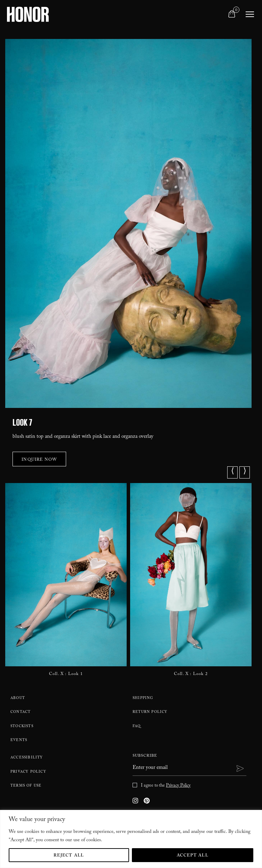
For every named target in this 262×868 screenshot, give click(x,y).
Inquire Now (39, 460)
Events (19, 741)
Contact (21, 713)
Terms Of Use (26, 786)
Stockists (22, 727)
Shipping (143, 699)
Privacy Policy (28, 772)
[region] (131, 839)
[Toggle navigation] (250, 14)
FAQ (137, 727)
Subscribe (145, 756)
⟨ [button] (233, 472)
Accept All (193, 856)
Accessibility (27, 758)
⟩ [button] (245, 472)
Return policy (150, 713)
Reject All (69, 856)
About (18, 699)
